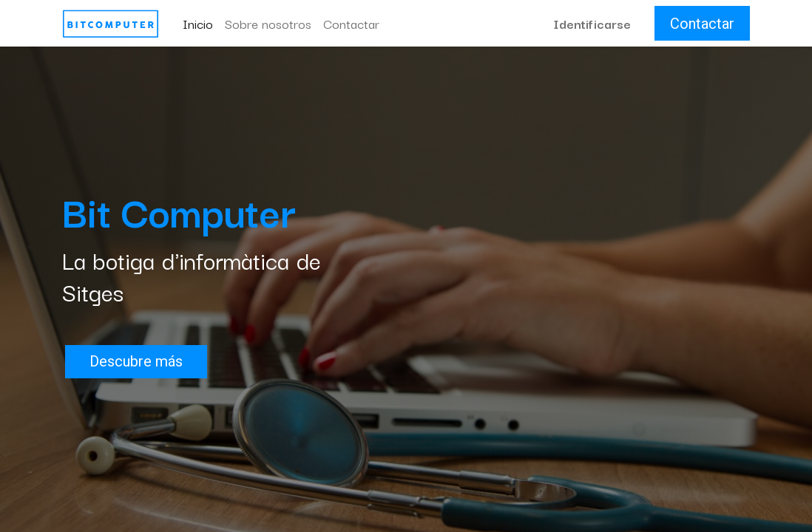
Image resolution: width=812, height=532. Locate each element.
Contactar (702, 24)
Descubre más (136, 361)
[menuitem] (198, 24)
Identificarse (592, 23)
